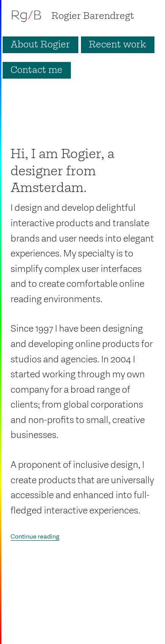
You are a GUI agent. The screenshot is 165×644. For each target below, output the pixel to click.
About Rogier (40, 45)
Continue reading (35, 537)
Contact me (37, 70)
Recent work (117, 45)
